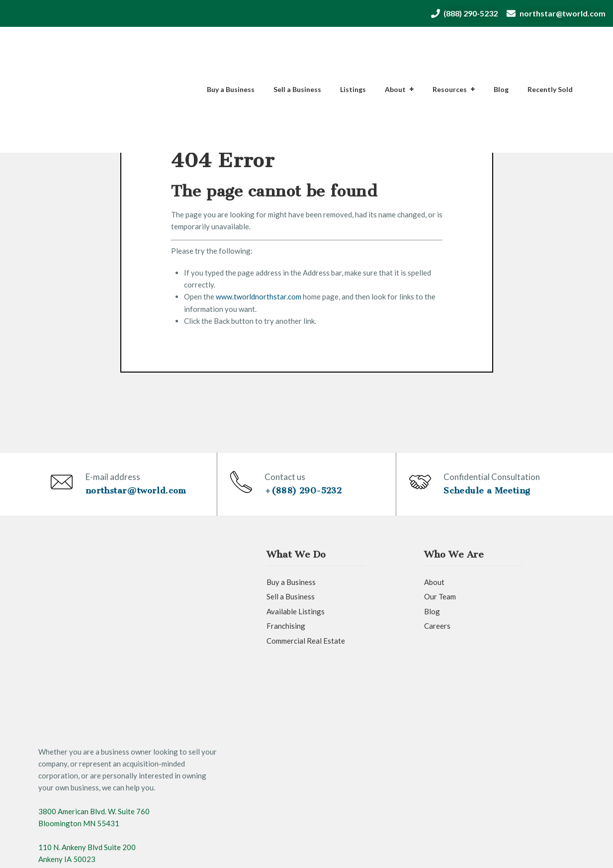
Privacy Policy (215, 851)
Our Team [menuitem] (440, 609)
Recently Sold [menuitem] (550, 48)
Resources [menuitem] (450, 48)
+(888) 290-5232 (306, 496)
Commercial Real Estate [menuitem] (306, 653)
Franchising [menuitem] (286, 639)
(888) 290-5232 (464, 13)
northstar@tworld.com (563, 13)
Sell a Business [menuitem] (297, 48)
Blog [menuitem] (501, 48)
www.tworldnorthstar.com (259, 296)
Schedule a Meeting (490, 496)
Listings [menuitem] (353, 48)
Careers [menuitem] (437, 639)
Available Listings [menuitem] (296, 624)
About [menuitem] (395, 48)
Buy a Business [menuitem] (231, 48)
